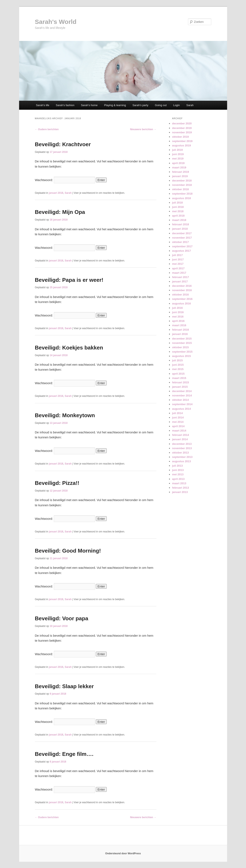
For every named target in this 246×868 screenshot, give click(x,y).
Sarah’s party (140, 105)
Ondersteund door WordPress (123, 853)
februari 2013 (181, 488)
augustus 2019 (182, 145)
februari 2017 (181, 277)
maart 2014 (179, 431)
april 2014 (178, 426)
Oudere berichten (47, 129)
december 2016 (182, 286)
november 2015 (182, 343)
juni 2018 (178, 207)
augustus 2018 (182, 198)
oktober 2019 (180, 137)
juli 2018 (177, 203)
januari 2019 (180, 176)
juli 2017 (177, 255)
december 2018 (182, 181)
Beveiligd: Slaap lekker (64, 686)
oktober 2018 (180, 189)
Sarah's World (56, 22)
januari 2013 (180, 492)
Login (177, 105)
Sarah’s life (43, 105)
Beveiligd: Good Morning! (68, 551)
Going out (161, 105)
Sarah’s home (89, 105)
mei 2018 (178, 211)
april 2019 (178, 163)
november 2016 (182, 290)
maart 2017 (179, 273)
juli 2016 (177, 308)
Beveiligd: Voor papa (62, 618)
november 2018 (182, 185)
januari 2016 (180, 334)
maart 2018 (179, 220)
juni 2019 (178, 154)
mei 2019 (178, 159)
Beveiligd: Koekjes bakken (69, 348)
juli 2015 (177, 360)
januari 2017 (180, 281)
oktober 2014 (180, 400)
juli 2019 (177, 150)
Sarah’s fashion (65, 105)
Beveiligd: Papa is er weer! (69, 280)
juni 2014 (178, 417)
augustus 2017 (182, 251)
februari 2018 (181, 224)
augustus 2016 (182, 303)
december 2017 (182, 233)
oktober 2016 (180, 295)
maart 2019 (179, 167)
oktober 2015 (180, 347)
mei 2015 (178, 369)
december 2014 (182, 391)
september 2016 (182, 299)
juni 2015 (178, 365)
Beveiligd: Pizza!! (57, 483)
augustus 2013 (182, 461)
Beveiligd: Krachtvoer (63, 144)
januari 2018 (56, 193)
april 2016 (178, 321)
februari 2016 (181, 330)
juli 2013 (177, 466)
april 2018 (178, 216)
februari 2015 (181, 382)
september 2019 (182, 141)
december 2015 (182, 339)
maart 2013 (179, 483)
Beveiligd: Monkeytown (65, 415)
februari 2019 (181, 172)
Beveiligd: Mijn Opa (60, 212)
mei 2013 (178, 474)
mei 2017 (178, 264)
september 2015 (182, 352)
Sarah (190, 105)
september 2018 (182, 194)
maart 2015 (179, 378)
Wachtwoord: (65, 180)
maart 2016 (179, 325)
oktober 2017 (180, 242)
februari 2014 (181, 435)
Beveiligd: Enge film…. (64, 754)
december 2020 (182, 123)
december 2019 (182, 128)
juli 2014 (177, 413)
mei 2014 (178, 422)
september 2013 (182, 457)
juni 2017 (178, 259)
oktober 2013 (180, 453)
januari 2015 (180, 387)
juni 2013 (178, 470)
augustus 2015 (182, 356)
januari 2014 (180, 439)
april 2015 (178, 374)
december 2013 (182, 444)
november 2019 (182, 132)
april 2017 (178, 268)
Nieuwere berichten (143, 129)
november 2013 (182, 448)
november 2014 (182, 395)
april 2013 (178, 479)
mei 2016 (178, 317)
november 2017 (182, 238)
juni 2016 (178, 312)
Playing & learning (115, 105)
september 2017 (182, 246)
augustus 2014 (182, 409)
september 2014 (182, 404)
